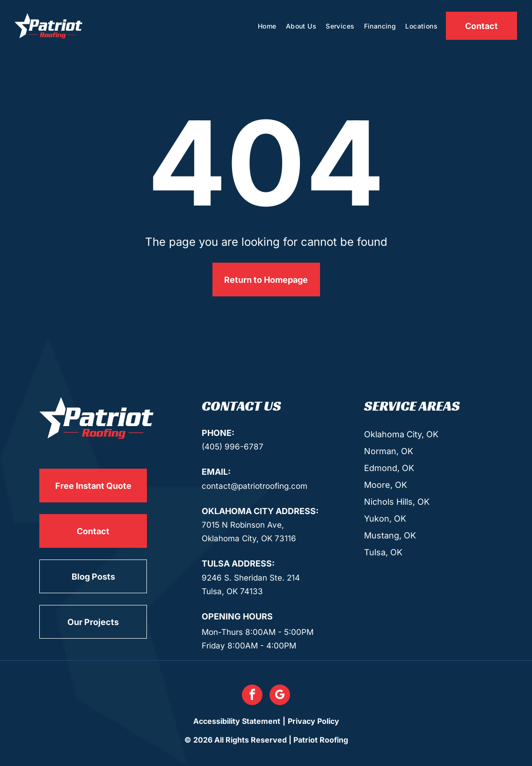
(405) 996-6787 (233, 447)
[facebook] (252, 696)
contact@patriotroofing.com (255, 486)
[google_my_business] (280, 696)
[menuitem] (267, 26)
